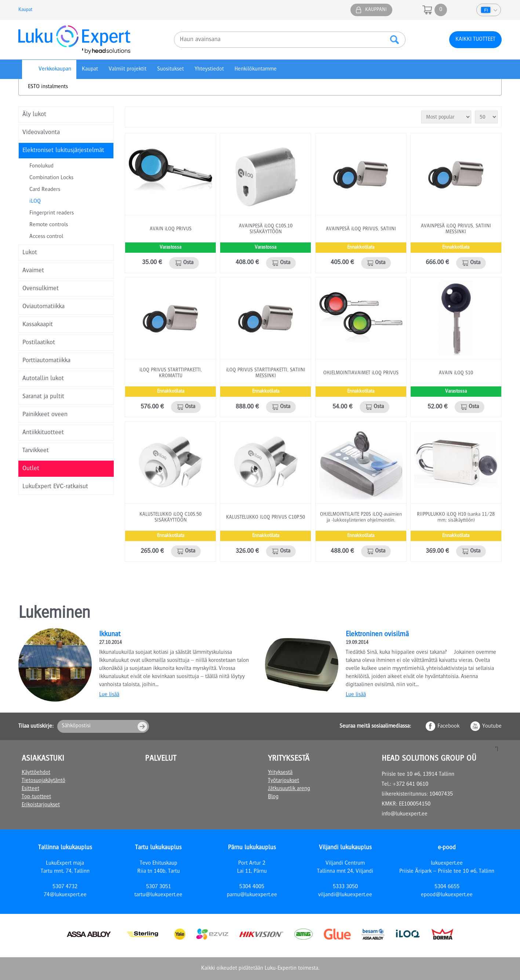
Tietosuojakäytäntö (43, 781)
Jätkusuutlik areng (289, 789)
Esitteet (30, 789)
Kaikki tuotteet (475, 40)
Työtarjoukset (283, 781)
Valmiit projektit (128, 69)
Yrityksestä (280, 773)
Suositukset (170, 69)
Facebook (448, 727)
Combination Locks (51, 178)
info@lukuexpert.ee (405, 814)
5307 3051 (159, 887)
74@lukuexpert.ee (65, 895)
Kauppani (376, 10)
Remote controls (49, 225)
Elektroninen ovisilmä (377, 635)
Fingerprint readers (52, 213)
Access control (46, 237)
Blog (273, 797)
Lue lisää (109, 695)
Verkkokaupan (55, 69)
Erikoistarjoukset (41, 805)
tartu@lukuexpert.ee (158, 895)
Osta (188, 263)
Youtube (492, 727)
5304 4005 (252, 887)
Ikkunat (110, 635)
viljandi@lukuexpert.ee (345, 895)
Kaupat (25, 10)
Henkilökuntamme (256, 69)
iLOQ (35, 202)
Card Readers (45, 190)
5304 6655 (447, 887)
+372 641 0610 (410, 785)
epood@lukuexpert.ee (447, 895)
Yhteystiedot (209, 69)
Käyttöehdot (36, 773)
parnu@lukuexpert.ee (252, 895)
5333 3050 (345, 887)
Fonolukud (41, 166)
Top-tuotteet (36, 797)
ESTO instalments (48, 87)
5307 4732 (65, 887)
